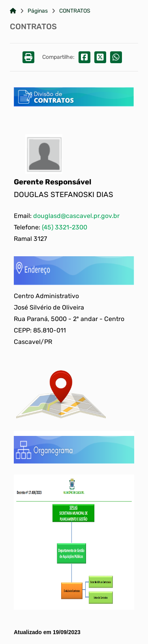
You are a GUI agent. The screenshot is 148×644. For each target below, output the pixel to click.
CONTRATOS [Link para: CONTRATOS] (75, 11)
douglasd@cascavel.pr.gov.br (76, 216)
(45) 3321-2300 (65, 227)
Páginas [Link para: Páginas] (38, 11)
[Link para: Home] (13, 11)
